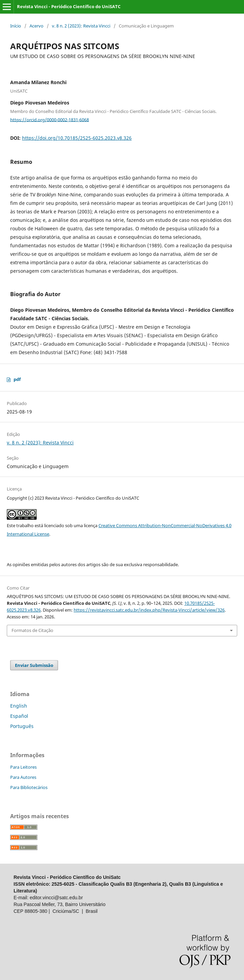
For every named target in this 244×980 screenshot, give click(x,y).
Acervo (36, 26)
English (19, 706)
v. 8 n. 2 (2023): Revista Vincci (81, 26)
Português (22, 726)
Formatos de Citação (32, 630)
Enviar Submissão (34, 665)
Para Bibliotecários (29, 787)
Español (19, 716)
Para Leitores (23, 767)
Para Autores (23, 777)
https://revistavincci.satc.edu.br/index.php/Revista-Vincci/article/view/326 (149, 610)
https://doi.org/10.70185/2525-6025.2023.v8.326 (77, 138)
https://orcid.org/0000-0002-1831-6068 (50, 119)
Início (16, 26)
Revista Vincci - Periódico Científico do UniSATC (69, 6)
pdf (17, 379)
